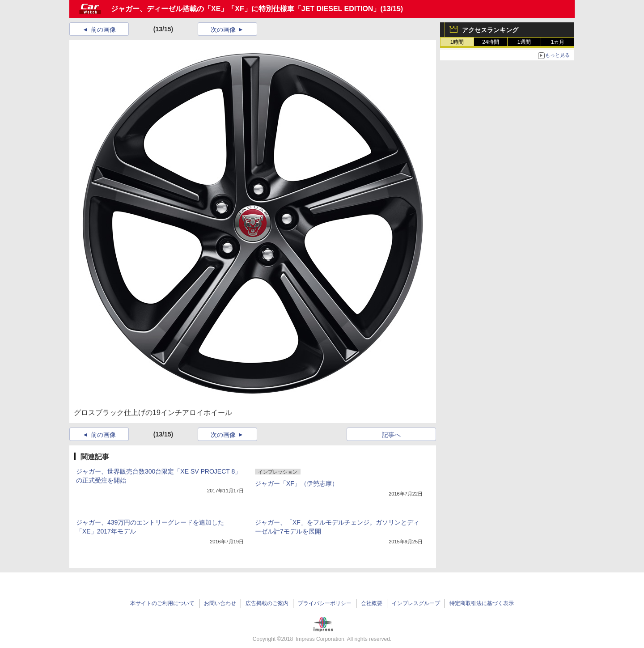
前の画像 (103, 30)
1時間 (457, 42)
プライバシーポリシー (325, 603)
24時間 (490, 42)
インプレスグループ (416, 603)
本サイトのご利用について (162, 603)
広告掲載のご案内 (267, 603)
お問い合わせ (220, 603)
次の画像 (223, 30)
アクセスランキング (490, 30)
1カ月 (558, 42)
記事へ (391, 435)
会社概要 (372, 603)
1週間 (524, 42)
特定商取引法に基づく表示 (482, 603)
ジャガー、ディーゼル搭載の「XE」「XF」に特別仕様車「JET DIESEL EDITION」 (246, 9)
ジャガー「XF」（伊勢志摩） (297, 483)
